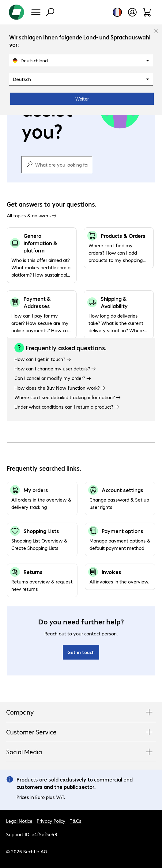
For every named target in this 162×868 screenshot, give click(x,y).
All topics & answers (32, 215)
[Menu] (36, 12)
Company (81, 712)
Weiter (82, 99)
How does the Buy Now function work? (60, 388)
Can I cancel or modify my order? (53, 378)
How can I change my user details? (55, 368)
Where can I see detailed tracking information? (68, 397)
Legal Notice (19, 821)
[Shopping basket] (147, 12)
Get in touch (81, 652)
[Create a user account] (132, 12)
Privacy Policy (51, 821)
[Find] (50, 12)
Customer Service (81, 732)
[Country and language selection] (117, 12)
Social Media (81, 752)
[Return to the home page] (17, 12)
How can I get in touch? (43, 359)
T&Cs (76, 821)
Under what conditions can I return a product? (67, 407)
